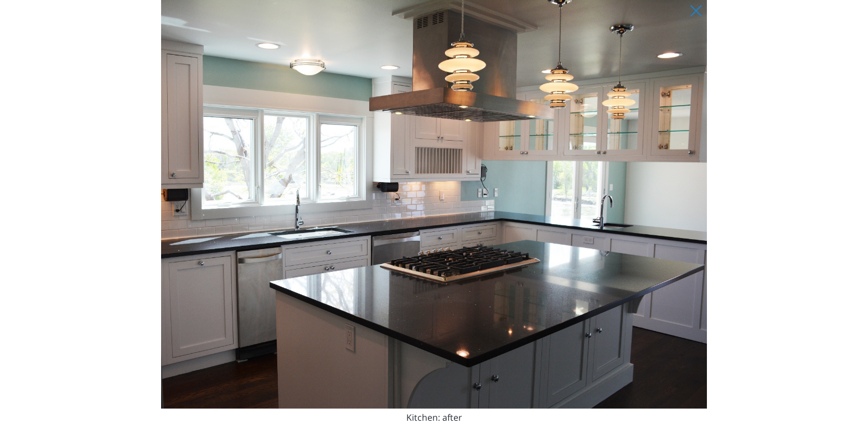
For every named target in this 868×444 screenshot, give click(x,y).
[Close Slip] (696, 11)
